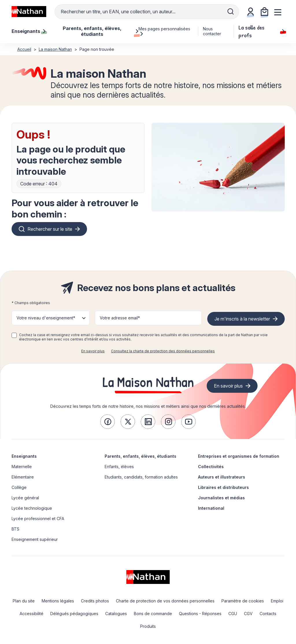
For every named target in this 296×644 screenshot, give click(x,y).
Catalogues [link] (116, 614)
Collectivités (211, 467)
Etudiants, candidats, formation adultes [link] (141, 477)
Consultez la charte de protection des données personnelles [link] (163, 351)
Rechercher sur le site (50, 229)
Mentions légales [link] (58, 601)
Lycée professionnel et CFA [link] (38, 519)
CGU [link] (233, 614)
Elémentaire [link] (23, 477)
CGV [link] (248, 614)
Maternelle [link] (22, 467)
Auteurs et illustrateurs (222, 477)
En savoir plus (93, 351)
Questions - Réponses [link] (200, 614)
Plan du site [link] (24, 601)
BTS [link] (15, 529)
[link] (108, 422)
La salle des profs (261, 31)
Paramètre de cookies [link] (243, 601)
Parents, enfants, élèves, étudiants (140, 456)
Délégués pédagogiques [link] (74, 614)
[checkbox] (14, 335)
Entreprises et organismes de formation (239, 456)
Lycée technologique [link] (32, 508)
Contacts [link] (268, 614)
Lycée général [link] (25, 498)
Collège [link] (19, 487)
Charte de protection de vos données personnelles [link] (165, 601)
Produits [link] (148, 626)
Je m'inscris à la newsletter (242, 319)
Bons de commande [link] (153, 614)
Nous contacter (212, 31)
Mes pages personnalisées (164, 31)
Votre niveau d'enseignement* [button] (46, 318)
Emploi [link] (277, 601)
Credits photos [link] (95, 601)
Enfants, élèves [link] (119, 467)
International (211, 508)
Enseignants (24, 456)
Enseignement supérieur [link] (35, 539)
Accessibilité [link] (32, 614)
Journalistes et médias (221, 498)
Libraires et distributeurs (223, 487)
